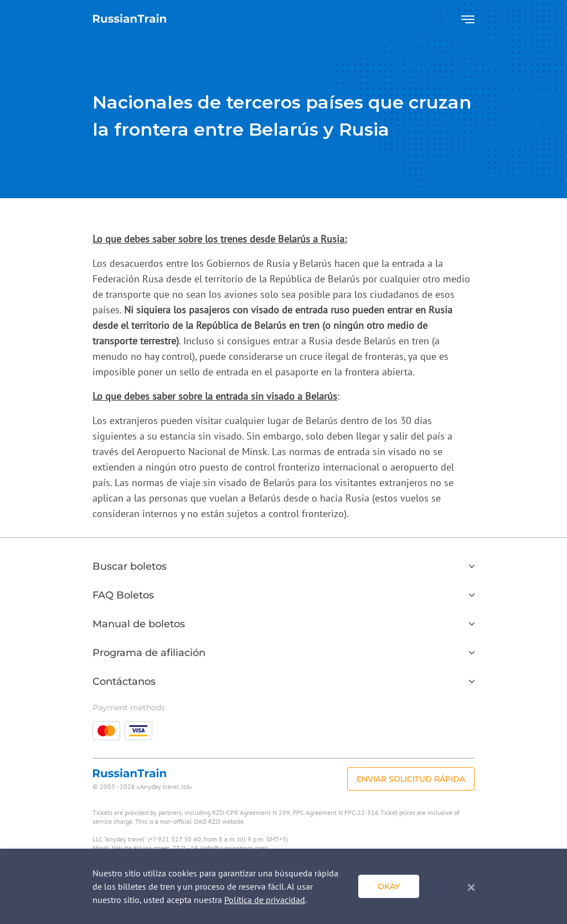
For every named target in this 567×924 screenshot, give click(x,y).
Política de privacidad (265, 900)
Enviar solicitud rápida (411, 779)
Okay (389, 886)
